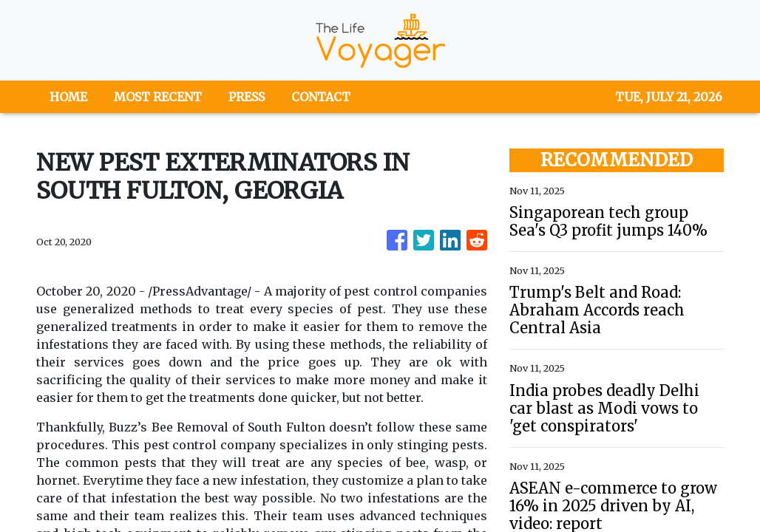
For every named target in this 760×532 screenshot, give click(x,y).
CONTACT (321, 97)
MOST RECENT (158, 97)
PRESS (247, 97)
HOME (68, 97)
